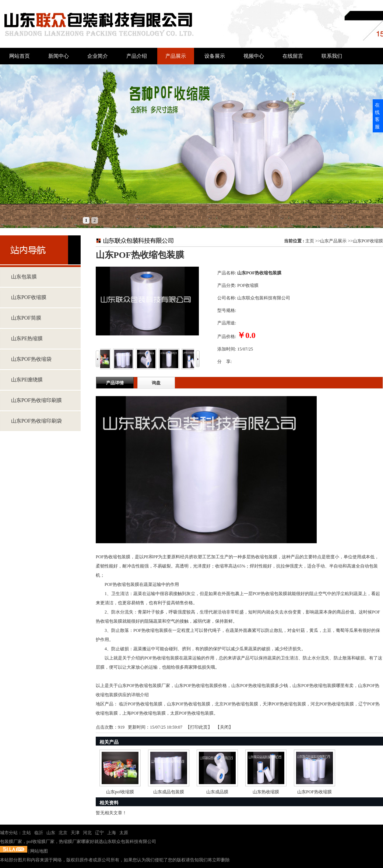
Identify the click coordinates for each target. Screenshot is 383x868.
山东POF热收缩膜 (315, 792)
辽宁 (99, 833)
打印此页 (199, 727)
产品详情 (115, 383)
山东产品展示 (333, 241)
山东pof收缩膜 (120, 792)
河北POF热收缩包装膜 (332, 704)
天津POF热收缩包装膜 (284, 704)
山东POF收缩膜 (368, 241)
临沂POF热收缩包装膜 (141, 704)
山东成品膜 (217, 792)
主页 (310, 241)
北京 (63, 833)
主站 (27, 833)
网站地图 (39, 851)
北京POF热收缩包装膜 (236, 704)
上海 (112, 833)
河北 (87, 833)
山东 (51, 833)
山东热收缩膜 (266, 792)
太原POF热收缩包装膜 (192, 713)
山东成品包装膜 (169, 792)
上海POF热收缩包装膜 (144, 713)
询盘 (156, 383)
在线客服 (377, 116)
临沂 (39, 833)
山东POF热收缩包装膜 (189, 704)
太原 (124, 833)
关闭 (224, 727)
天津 (75, 833)
